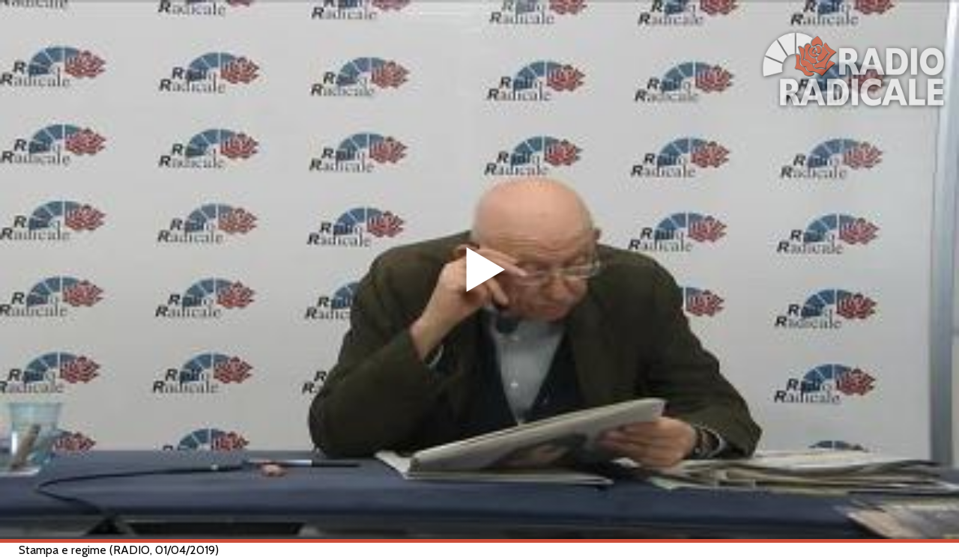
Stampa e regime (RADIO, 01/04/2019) (119, 550)
